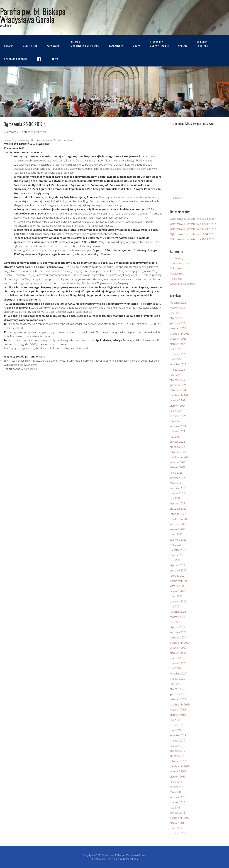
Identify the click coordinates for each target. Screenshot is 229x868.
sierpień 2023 (178, 467)
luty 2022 (175, 560)
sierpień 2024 (178, 406)
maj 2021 (175, 606)
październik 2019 (180, 704)
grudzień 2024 (178, 385)
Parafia (9, 45)
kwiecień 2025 (178, 364)
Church (95, 859)
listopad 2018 (178, 761)
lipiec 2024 (176, 411)
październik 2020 (180, 643)
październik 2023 (180, 457)
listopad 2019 (178, 699)
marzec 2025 (177, 370)
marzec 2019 (177, 741)
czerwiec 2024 (178, 416)
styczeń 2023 (177, 503)
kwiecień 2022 (178, 550)
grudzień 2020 (178, 632)
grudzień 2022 (178, 509)
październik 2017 (180, 818)
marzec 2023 (177, 493)
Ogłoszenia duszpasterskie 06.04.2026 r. (193, 234)
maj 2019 (175, 730)
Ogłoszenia (31, 369)
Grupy (137, 45)
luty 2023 (175, 498)
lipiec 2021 (176, 596)
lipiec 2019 (176, 720)
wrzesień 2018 (178, 771)
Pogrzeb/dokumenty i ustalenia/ (85, 44)
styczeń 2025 (177, 380)
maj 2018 (175, 792)
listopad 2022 (178, 514)
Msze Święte (30, 45)
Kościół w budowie (181, 263)
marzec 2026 (177, 308)
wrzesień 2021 (178, 586)
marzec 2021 (177, 617)
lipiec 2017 (176, 828)
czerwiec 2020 (178, 663)
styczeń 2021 (177, 627)
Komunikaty (177, 258)
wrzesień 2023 (178, 462)
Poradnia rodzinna (16, 59)
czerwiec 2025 (178, 354)
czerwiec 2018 (178, 787)
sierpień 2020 (178, 653)
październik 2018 (180, 766)
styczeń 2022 (177, 565)
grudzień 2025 (178, 323)
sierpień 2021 (178, 591)
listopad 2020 (178, 637)
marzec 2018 (177, 802)
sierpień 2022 (178, 529)
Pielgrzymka (177, 274)
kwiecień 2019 (178, 735)
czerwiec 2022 (178, 540)
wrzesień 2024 (178, 400)
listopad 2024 (178, 390)
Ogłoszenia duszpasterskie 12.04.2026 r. (193, 229)
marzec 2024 (177, 431)
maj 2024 (175, 421)
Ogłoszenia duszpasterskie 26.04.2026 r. (193, 219)
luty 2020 (175, 684)
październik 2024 (180, 395)
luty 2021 (175, 622)
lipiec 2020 (176, 658)
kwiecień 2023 (178, 488)
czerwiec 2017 (178, 833)
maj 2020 (175, 668)
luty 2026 (175, 313)
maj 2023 (175, 483)
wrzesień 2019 (178, 710)
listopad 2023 (178, 452)
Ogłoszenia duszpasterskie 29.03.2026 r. (193, 239)
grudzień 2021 (178, 570)
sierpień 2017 (178, 823)
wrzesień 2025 (178, 339)
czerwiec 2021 (178, 601)
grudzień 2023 (178, 447)
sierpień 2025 (178, 344)
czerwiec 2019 (178, 725)
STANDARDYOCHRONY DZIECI (159, 44)
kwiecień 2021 (178, 612)
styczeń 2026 (177, 318)
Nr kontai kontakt (202, 44)
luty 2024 (175, 437)
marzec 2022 (177, 555)
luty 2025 (175, 375)
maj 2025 (175, 359)
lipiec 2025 (176, 349)
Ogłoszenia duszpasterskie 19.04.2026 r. (193, 224)
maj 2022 (175, 545)
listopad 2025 (178, 328)
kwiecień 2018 (178, 797)
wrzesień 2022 (178, 524)
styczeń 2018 (177, 813)
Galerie (183, 45)
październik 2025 (180, 334)
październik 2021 (180, 581)
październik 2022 (180, 519)
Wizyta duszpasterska (182, 284)
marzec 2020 (177, 679)
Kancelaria (54, 45)
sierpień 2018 (178, 777)
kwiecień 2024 (178, 426)
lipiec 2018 (176, 782)
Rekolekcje (176, 279)
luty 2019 (175, 746)
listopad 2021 (178, 576)
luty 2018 (175, 808)
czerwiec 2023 (178, 478)
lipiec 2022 (176, 534)
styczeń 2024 (177, 442)
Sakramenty (116, 45)
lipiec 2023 (176, 473)
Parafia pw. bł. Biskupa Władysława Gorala (33, 15)
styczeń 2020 (177, 689)
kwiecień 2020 (178, 673)
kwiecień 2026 (178, 303)
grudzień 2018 (178, 756)
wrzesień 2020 (178, 648)
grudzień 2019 (178, 694)
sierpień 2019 (178, 715)
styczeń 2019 (177, 751)
